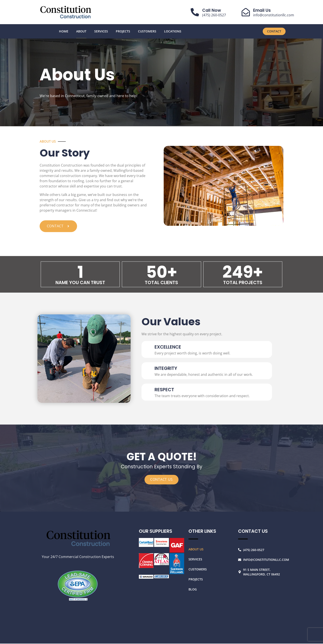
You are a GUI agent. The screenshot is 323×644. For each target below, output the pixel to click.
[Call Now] (195, 12)
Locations (173, 31)
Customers (147, 31)
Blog (193, 589)
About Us (196, 549)
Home (64, 31)
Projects (123, 31)
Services (101, 31)
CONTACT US (161, 480)
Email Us (262, 10)
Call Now (212, 10)
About (81, 31)
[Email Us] (246, 12)
